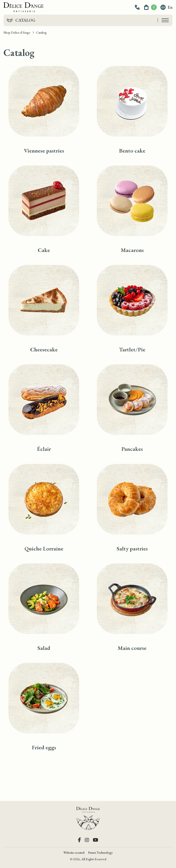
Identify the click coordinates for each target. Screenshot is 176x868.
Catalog (25, 20)
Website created (74, 852)
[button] (138, 7)
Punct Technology (100, 852)
